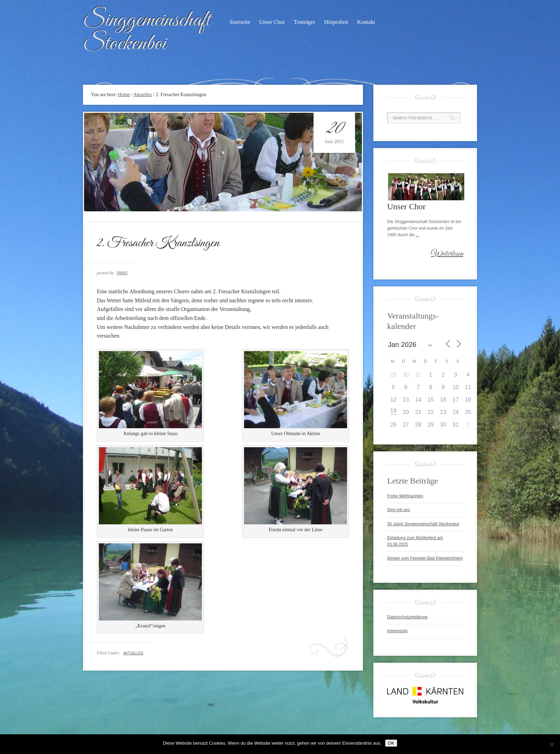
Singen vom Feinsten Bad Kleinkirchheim (425, 558)
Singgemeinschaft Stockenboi (147, 32)
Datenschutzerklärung (407, 617)
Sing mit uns (399, 510)
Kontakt (366, 22)
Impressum (397, 631)
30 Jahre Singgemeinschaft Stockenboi (423, 524)
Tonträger (305, 22)
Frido (122, 273)
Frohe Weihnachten (405, 496)
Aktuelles (133, 653)
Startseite (240, 22)
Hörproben (336, 22)
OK (391, 743)
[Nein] (551, 744)
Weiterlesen (447, 254)
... (418, 235)
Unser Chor (272, 22)
